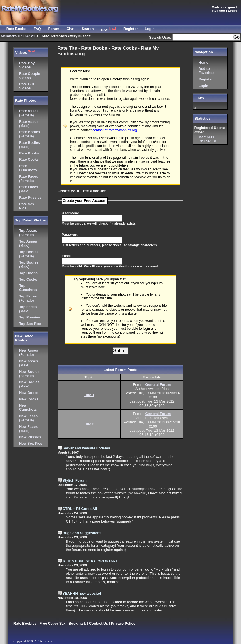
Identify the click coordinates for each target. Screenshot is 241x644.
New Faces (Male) (28, 429)
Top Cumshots (28, 288)
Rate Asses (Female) (29, 113)
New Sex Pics (31, 443)
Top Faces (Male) (28, 309)
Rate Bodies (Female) (29, 134)
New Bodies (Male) (29, 384)
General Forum (158, 385)
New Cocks (29, 399)
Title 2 (89, 424)
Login (203, 86)
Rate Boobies (25, 623)
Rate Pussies (30, 198)
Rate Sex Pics (27, 206)
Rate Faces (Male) (29, 189)
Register (205, 79)
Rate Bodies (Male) (29, 145)
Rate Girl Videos (27, 86)
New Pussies (30, 437)
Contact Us (99, 623)
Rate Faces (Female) (29, 179)
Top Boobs (28, 273)
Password (70, 235)
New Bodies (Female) (29, 374)
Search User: (161, 37)
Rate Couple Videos (30, 76)
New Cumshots (28, 407)
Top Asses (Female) (28, 233)
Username (70, 213)
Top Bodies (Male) (29, 264)
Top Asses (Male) (28, 243)
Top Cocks (28, 279)
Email (66, 256)
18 (207, 139)
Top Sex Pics (30, 324)
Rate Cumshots (28, 168)
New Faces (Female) (28, 418)
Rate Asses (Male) (29, 124)
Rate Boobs (29, 153)
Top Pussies (29, 317)
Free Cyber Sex (52, 623)
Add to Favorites (206, 71)
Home (203, 62)
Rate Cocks (29, 159)
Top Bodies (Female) (29, 254)
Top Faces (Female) (28, 298)
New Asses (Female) (29, 352)
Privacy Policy (123, 623)
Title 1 (89, 395)
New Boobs (29, 393)
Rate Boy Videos (27, 65)
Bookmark (77, 623)
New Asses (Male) (29, 363)
